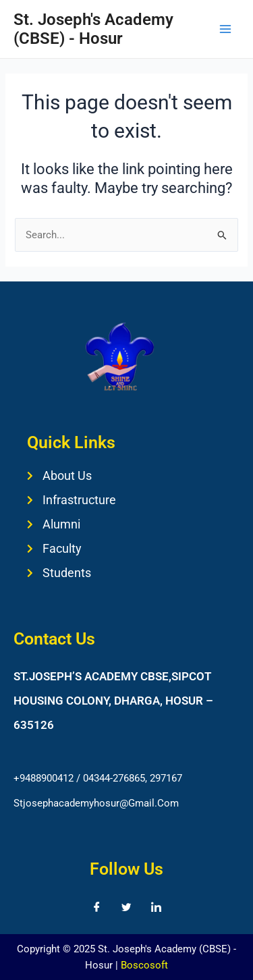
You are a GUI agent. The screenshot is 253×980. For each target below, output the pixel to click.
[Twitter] (127, 907)
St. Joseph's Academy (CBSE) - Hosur (93, 29)
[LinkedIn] (157, 907)
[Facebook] (97, 907)
